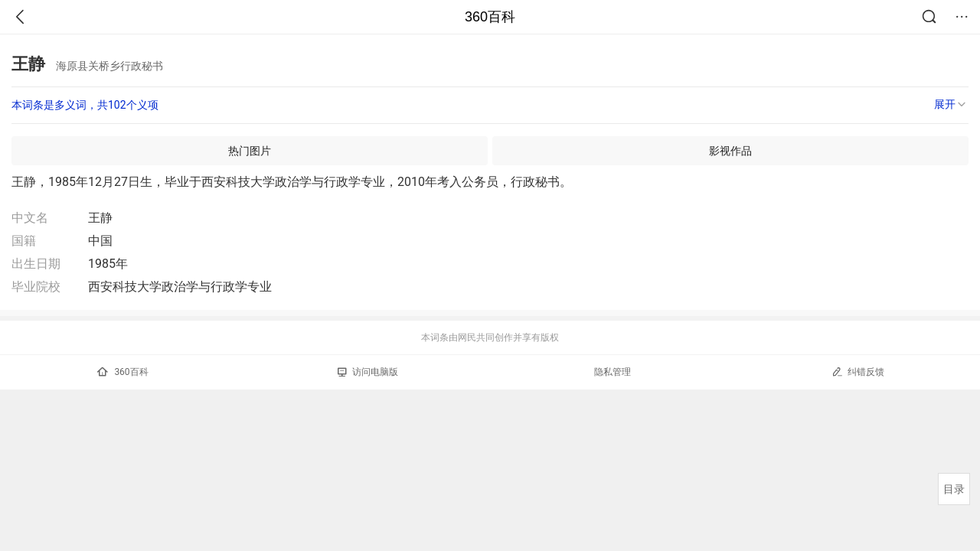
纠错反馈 (858, 372)
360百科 (490, 17)
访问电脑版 (368, 372)
